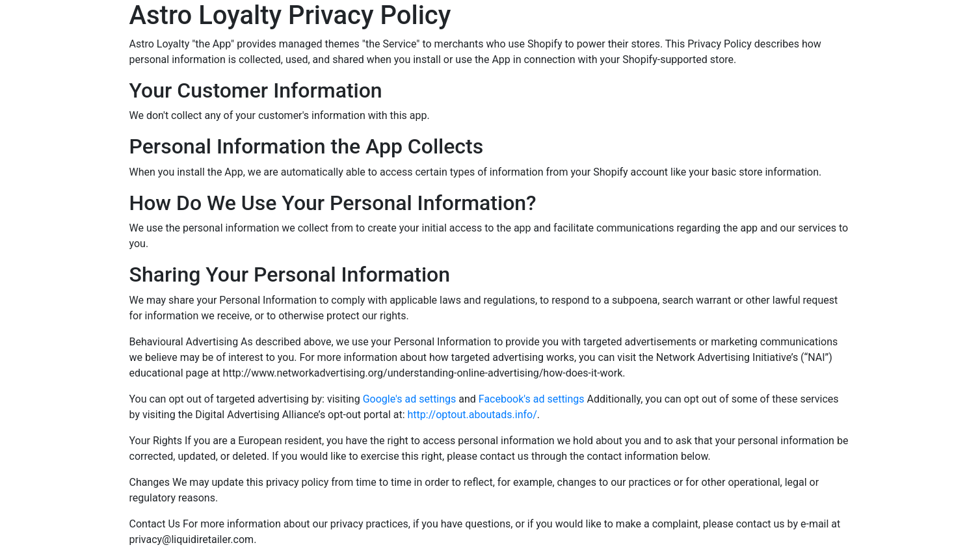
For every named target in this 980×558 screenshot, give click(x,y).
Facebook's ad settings (532, 399)
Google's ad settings (410, 399)
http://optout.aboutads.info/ (472, 415)
